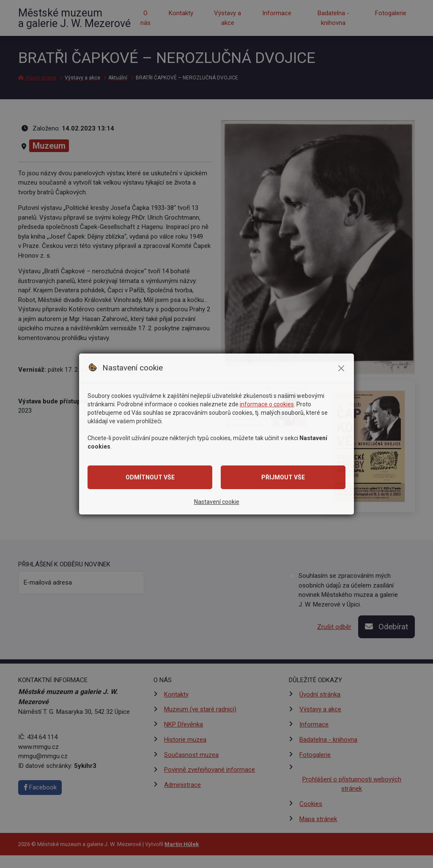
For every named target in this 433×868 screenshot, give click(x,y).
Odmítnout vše (150, 477)
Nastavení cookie (217, 502)
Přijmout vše (283, 477)
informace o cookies (267, 404)
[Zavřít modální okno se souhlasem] (341, 368)
